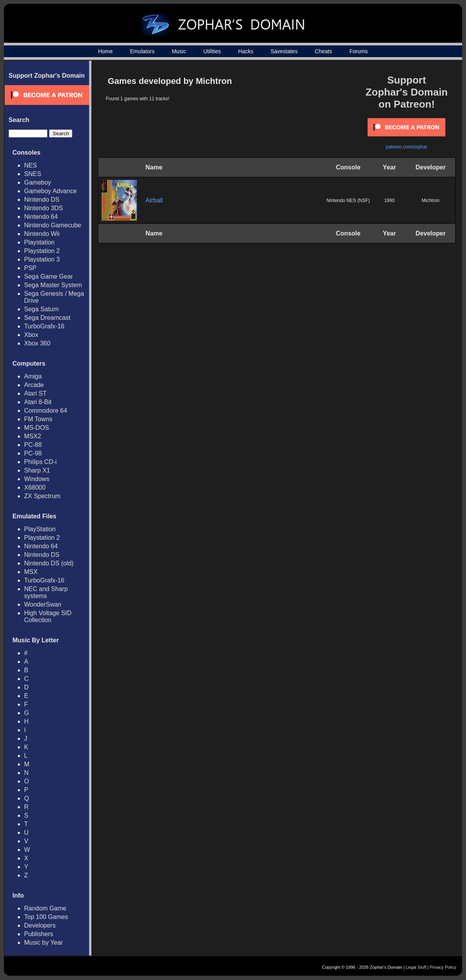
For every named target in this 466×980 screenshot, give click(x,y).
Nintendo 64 (41, 217)
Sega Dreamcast (47, 318)
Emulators (142, 51)
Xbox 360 (37, 343)
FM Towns (38, 419)
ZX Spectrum (42, 496)
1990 (390, 201)
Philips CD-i (40, 462)
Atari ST (35, 393)
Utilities (212, 51)
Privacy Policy (443, 967)
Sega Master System (53, 285)
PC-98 (33, 453)
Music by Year (44, 943)
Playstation (39, 242)
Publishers (39, 934)
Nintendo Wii (42, 234)
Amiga (33, 376)
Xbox (31, 335)
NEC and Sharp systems (46, 592)
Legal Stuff (416, 967)
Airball (154, 200)
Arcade (34, 385)
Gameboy (38, 182)
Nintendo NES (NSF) (348, 201)
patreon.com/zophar (407, 147)
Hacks (246, 51)
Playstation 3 (42, 259)
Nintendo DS (42, 200)
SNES (33, 174)
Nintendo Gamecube (53, 225)
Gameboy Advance (50, 191)
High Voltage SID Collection (48, 616)
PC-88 (33, 445)
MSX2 (33, 436)
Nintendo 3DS (44, 208)
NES (31, 165)
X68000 (35, 487)
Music (179, 51)
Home (105, 51)
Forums (358, 51)
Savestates (284, 51)
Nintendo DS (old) (49, 563)
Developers (40, 925)
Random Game (45, 908)
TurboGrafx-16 (44, 326)
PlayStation (40, 529)
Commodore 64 (46, 411)
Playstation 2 (42, 251)
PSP (30, 268)
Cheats (323, 51)
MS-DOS (37, 428)
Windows (37, 479)
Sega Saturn (41, 309)
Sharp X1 (37, 470)
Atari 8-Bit (38, 402)
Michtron (431, 201)
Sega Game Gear (48, 276)
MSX (31, 572)
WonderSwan (43, 604)
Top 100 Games (46, 917)
